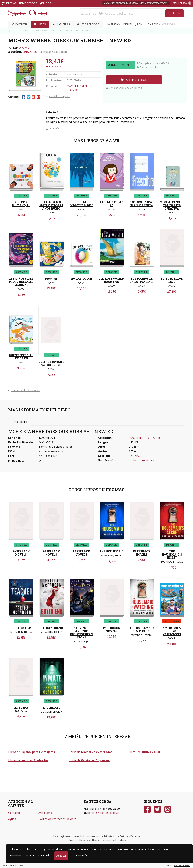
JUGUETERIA (61, 24)
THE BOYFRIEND (51, 628)
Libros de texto (88, 24)
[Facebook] (147, 809)
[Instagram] (168, 809)
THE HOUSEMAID (111, 551)
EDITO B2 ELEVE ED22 (172, 280)
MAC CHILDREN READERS (145, 438)
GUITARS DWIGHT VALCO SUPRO (51, 363)
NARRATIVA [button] (114, 24)
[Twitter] (157, 809)
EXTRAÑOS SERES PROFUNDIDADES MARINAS (21, 282)
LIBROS (40, 24)
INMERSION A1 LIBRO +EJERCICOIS (172, 631)
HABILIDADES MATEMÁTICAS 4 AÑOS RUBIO (51, 205)
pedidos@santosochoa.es (154, 3)
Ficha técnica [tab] (20, 422)
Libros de (32, 752)
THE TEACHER (21, 628)
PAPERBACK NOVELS (21, 553)
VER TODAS (168, 24)
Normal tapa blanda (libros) (56, 447)
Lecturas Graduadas (53, 52)
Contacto (14, 813)
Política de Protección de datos (58, 819)
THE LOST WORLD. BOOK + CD (111, 280)
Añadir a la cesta (134, 80)
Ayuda (12, 819)
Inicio (13, 31)
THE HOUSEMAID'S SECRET (172, 554)
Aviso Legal (46, 813)
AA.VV (25, 48)
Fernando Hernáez (182, 865)
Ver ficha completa (58, 96)
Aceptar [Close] (61, 856)
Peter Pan (51, 279)
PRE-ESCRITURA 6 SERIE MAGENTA (142, 204)
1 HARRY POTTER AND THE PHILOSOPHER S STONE (81, 633)
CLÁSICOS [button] (153, 24)
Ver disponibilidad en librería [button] (124, 88)
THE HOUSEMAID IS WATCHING (142, 629)
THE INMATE (51, 708)
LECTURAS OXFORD (21, 709)
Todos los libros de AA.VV (24, 390)
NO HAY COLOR (81, 279)
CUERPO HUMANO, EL (21, 204)
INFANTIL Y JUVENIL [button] (134, 24)
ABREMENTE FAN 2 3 (112, 204)
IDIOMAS (30, 52)
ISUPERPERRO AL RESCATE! (21, 357)
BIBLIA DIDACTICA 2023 (81, 204)
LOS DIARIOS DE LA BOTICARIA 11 (142, 280)
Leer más (82, 855)
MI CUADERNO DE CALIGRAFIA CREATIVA (172, 205)
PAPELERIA (20, 24)
